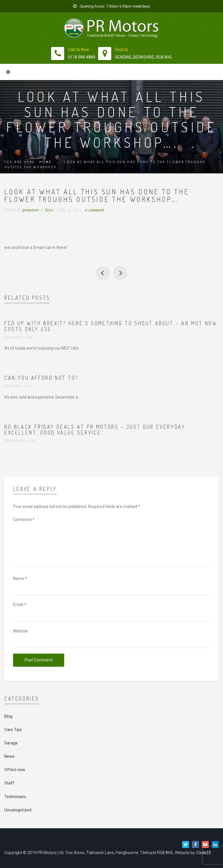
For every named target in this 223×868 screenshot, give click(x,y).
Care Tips (13, 730)
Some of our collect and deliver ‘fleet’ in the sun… (103, 273)
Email (20, 605)
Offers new (15, 770)
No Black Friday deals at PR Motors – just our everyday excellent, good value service (95, 430)
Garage (11, 743)
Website (20, 631)
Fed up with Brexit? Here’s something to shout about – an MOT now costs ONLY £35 (111, 326)
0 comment (95, 210)
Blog (8, 716)
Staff (9, 783)
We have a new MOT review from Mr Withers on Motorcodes (120, 273)
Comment (24, 520)
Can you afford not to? (41, 378)
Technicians (15, 797)
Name (20, 578)
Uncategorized (18, 810)
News (49, 210)
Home (45, 162)
